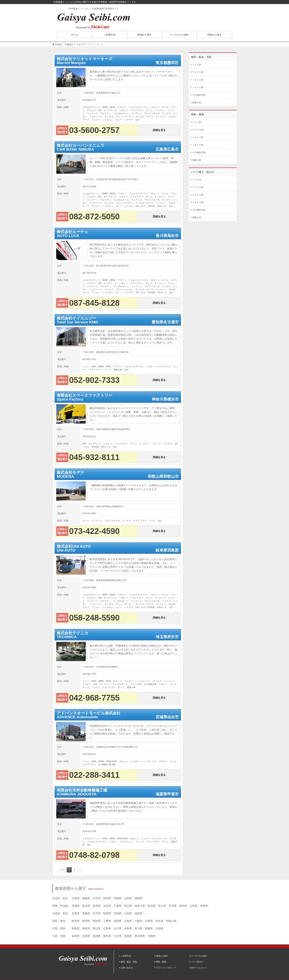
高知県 (159, 928)
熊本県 (107, 936)
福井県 (183, 906)
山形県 (128, 898)
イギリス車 (198, 80)
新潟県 (152, 906)
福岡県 (76, 936)
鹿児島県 (140, 936)
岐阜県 (76, 921)
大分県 (118, 936)
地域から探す (161, 956)
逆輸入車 (197, 103)
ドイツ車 (197, 65)
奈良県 (159, 921)
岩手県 (97, 898)
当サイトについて (198, 968)
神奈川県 (140, 906)
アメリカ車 (198, 72)
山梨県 (194, 906)
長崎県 (97, 936)
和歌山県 (171, 921)
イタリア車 (198, 87)
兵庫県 (149, 921)
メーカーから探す (198, 956)
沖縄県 (152, 936)
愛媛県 (149, 928)
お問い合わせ (126, 968)
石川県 (173, 906)
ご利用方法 (125, 956)
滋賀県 (118, 921)
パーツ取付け (196, 962)
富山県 (162, 906)
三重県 (107, 921)
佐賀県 (86, 936)
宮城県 (118, 898)
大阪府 (138, 921)
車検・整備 (160, 962)
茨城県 (76, 906)
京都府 (128, 921)
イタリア (81, 45)
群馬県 (97, 906)
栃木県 (86, 906)
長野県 (204, 906)
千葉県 (118, 906)
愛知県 (97, 921)
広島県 (107, 928)
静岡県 (86, 921)
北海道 (76, 898)
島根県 (86, 928)
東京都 (128, 906)
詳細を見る (159, 130)
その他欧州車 (199, 95)
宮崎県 (128, 936)
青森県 (86, 898)
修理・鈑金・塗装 (128, 962)
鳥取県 (76, 928)
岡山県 (97, 928)
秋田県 (107, 898)
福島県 (138, 898)
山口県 (118, 928)
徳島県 (128, 928)
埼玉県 (107, 906)
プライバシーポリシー (165, 968)
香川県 (138, 928)
